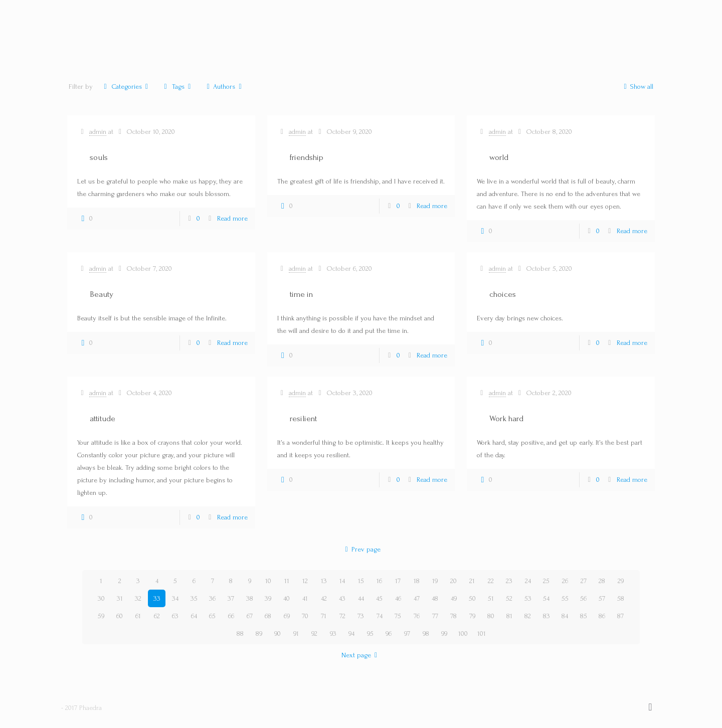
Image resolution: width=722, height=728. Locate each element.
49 (454, 598)
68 (268, 616)
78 (454, 616)
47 (417, 598)
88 (240, 633)
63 (175, 616)
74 (380, 616)
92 (314, 633)
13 (324, 581)
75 (398, 616)
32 (138, 598)
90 (278, 633)
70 (305, 616)
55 (565, 598)
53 (528, 598)
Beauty (102, 294)
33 (157, 598)
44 (361, 598)
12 (305, 581)
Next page (361, 655)
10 (268, 581)
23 (509, 581)
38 (250, 598)
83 (547, 616)
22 (491, 581)
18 (417, 581)
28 (602, 581)
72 (342, 616)
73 (361, 616)
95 (370, 633)
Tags (177, 86)
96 (389, 633)
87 (620, 616)
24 (528, 581)
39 (268, 598)
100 (463, 633)
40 (287, 598)
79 (472, 616)
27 (584, 581)
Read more (232, 218)
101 (482, 633)
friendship (307, 157)
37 (231, 598)
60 (120, 616)
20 (454, 581)
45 (379, 598)
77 (435, 616)
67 (250, 616)
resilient (303, 418)
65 (212, 616)
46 (398, 598)
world (499, 157)
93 (333, 633)
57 (602, 598)
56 (583, 598)
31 (120, 598)
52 (509, 598)
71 (324, 616)
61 (138, 616)
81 (509, 616)
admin (98, 132)
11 (287, 581)
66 (231, 616)
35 (194, 598)
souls (99, 157)
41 (305, 598)
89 (259, 633)
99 (444, 633)
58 (621, 598)
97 (407, 633)
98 (426, 633)
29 (621, 581)
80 (491, 616)
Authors (224, 86)
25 (546, 581)
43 (342, 598)
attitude (103, 418)
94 (351, 633)
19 (435, 581)
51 (491, 598)
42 (324, 598)
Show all (637, 86)
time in (301, 294)
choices (503, 294)
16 (379, 581)
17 (398, 581)
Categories (126, 86)
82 (528, 616)
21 (472, 581)
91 (296, 633)
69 (287, 616)
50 (472, 598)
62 (157, 616)
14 (342, 581)
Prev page (361, 549)
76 (417, 616)
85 (584, 616)
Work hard (506, 418)
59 (101, 616)
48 (435, 598)
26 (565, 581)
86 (602, 616)
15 (361, 581)
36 (212, 598)
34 (175, 598)
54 (546, 598)
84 (565, 616)
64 (194, 616)
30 (101, 598)
